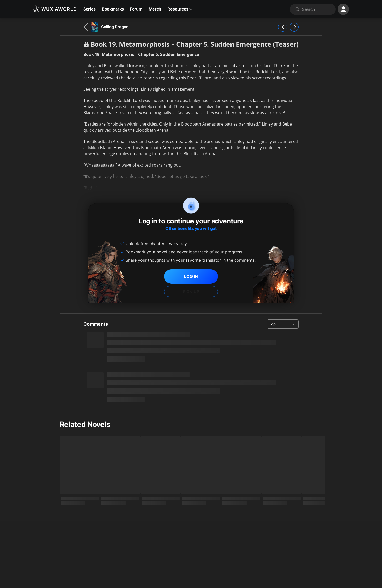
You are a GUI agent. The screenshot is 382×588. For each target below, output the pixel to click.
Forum (136, 9)
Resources (180, 9)
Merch (155, 9)
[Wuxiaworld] (55, 9)
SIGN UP (191, 292)
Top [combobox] (272, 324)
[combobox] (318, 9)
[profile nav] (343, 9)
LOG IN (191, 276)
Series (89, 9)
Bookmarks (113, 9)
